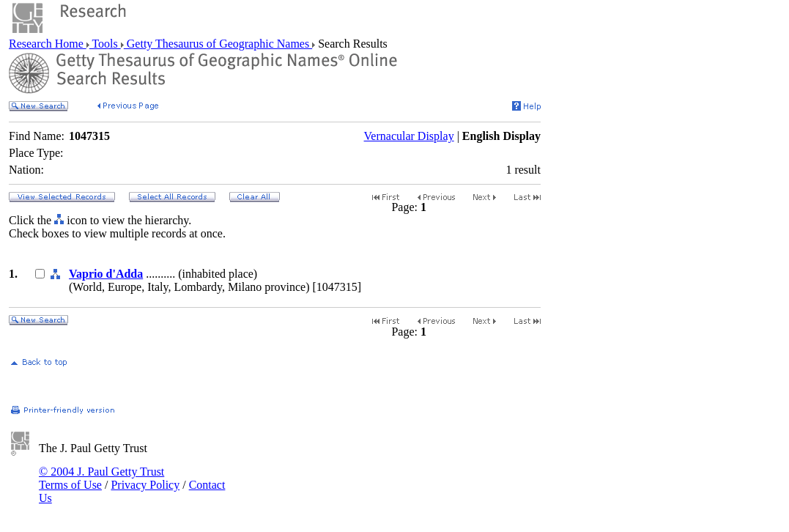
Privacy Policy (145, 485)
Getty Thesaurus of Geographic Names (218, 44)
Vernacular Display (409, 136)
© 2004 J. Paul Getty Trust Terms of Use (101, 478)
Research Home (48, 44)
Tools (105, 44)
